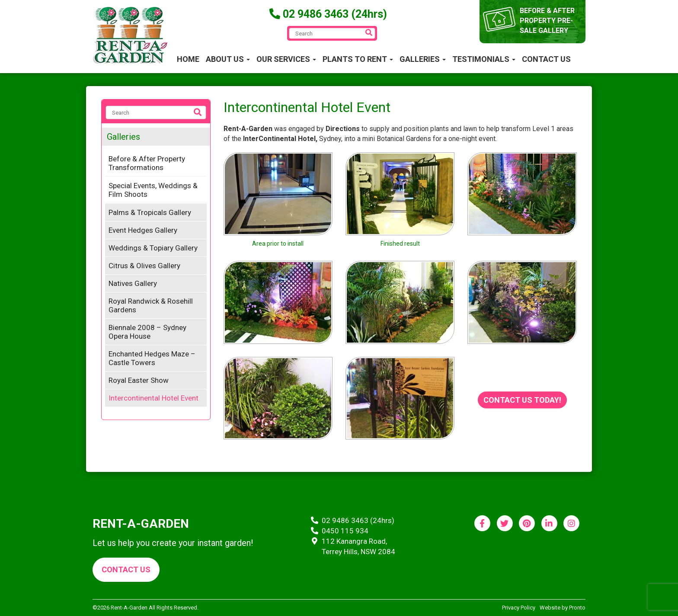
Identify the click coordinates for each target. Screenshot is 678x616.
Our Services (286, 59)
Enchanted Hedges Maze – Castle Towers (152, 358)
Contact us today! (522, 400)
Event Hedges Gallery (143, 230)
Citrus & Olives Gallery (144, 266)
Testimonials (484, 59)
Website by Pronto (563, 608)
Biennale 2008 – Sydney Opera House (147, 332)
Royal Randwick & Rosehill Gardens (151, 305)
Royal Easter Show (139, 380)
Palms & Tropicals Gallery (150, 212)
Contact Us (546, 59)
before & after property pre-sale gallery (547, 21)
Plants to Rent (358, 59)
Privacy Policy (519, 608)
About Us (228, 59)
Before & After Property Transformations (147, 163)
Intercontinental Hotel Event (154, 398)
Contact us (126, 569)
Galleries (423, 59)
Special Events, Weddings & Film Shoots (153, 190)
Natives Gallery (133, 283)
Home (188, 59)
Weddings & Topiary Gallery (153, 248)
